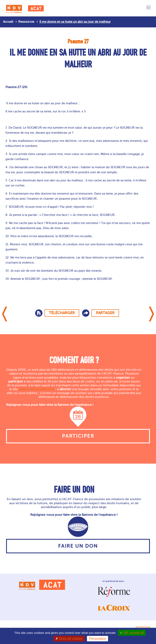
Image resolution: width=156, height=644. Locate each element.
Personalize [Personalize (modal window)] (97, 639)
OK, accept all (132, 633)
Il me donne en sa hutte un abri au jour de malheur (75, 22)
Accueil (8, 22)
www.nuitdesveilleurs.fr (37, 389)
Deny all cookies (69, 639)
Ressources (26, 22)
